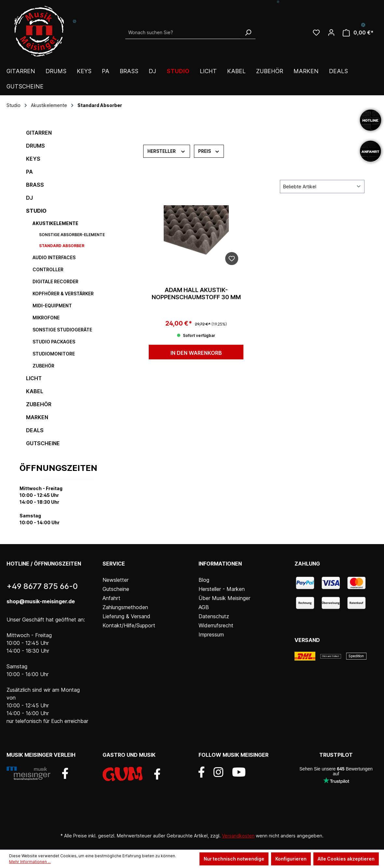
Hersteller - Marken (222, 589)
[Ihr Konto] (331, 33)
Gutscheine (43, 443)
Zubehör (43, 366)
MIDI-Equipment (52, 306)
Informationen (220, 564)
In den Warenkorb (196, 353)
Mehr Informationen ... (30, 862)
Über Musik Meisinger (224, 598)
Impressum (211, 634)
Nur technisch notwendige (234, 859)
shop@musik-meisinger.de (41, 601)
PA (29, 172)
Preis (209, 151)
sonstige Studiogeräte (62, 330)
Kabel (35, 391)
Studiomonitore (54, 354)
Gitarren (39, 133)
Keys (33, 159)
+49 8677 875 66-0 (42, 586)
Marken (37, 417)
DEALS (35, 430)
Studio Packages (54, 342)
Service (114, 564)
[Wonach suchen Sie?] (183, 33)
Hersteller (167, 151)
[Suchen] (248, 33)
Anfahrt (111, 598)
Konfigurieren (291, 859)
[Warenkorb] (358, 33)
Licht (34, 378)
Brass (35, 185)
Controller (48, 269)
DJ (29, 198)
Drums (35, 146)
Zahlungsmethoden (125, 607)
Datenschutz (214, 616)
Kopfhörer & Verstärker (63, 294)
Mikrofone (46, 318)
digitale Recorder (55, 281)
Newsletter (116, 580)
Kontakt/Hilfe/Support (129, 625)
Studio (36, 211)
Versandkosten (238, 836)
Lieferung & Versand (126, 616)
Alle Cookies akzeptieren (346, 859)
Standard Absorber (62, 246)
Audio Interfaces (54, 257)
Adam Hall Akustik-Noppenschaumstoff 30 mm (196, 294)
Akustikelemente (55, 223)
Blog (204, 580)
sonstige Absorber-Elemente (72, 235)
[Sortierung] (322, 187)
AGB (204, 607)
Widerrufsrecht (216, 625)
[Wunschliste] (316, 33)
